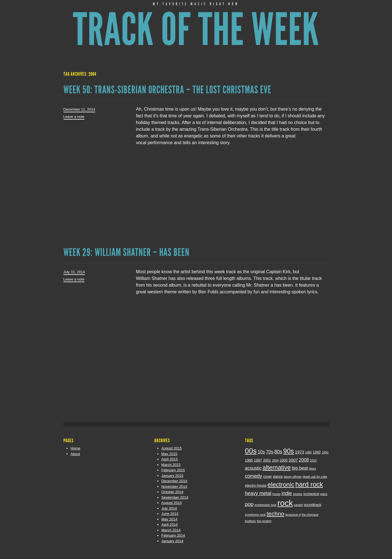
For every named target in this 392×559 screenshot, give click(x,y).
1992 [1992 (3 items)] (317, 452)
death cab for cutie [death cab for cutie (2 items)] (315, 477)
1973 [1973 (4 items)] (299, 452)
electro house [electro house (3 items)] (256, 485)
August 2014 (172, 503)
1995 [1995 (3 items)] (249, 460)
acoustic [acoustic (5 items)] (253, 468)
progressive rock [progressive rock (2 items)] (265, 505)
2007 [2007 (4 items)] (293, 460)
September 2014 (175, 497)
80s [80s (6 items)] (278, 452)
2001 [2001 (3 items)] (267, 460)
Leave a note (74, 117)
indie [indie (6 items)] (287, 493)
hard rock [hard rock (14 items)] (309, 484)
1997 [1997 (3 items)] (258, 460)
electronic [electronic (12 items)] (281, 485)
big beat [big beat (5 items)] (300, 468)
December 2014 (174, 481)
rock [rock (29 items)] (285, 503)
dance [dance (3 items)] (278, 476)
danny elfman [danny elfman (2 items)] (293, 477)
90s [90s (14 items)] (289, 451)
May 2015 (169, 454)
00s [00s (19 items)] (251, 451)
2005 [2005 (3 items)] (284, 460)
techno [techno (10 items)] (275, 514)
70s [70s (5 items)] (270, 452)
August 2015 (172, 448)
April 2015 (170, 459)
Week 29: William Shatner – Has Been (126, 252)
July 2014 (169, 508)
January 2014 (173, 541)
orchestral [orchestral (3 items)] (311, 494)
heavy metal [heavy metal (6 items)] (258, 493)
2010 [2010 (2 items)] (313, 460)
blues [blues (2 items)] (313, 468)
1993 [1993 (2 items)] (325, 452)
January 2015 (173, 476)
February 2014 (173, 535)
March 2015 (171, 465)
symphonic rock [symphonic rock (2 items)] (255, 515)
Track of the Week (196, 30)
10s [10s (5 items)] (261, 452)
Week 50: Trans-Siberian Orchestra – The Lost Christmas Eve (167, 90)
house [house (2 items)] (276, 494)
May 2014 (169, 519)
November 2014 (174, 487)
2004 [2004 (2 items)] (275, 460)
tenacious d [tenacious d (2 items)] (293, 515)
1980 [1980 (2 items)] (308, 452)
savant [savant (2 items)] (298, 505)
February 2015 (173, 470)
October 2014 (173, 492)
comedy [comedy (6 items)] (254, 476)
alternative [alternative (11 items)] (277, 468)
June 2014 (170, 514)
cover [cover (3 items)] (268, 476)
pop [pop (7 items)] (249, 504)
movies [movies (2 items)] (298, 494)
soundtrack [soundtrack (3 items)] (313, 505)
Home (76, 448)
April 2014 (170, 524)
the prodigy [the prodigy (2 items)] (264, 521)
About (75, 454)
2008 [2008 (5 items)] (304, 460)
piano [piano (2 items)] (324, 494)
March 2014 (171, 530)
